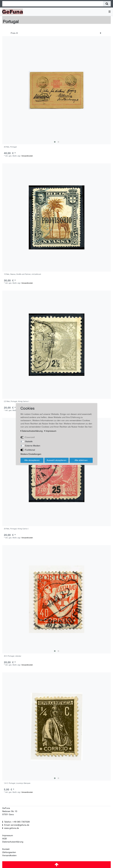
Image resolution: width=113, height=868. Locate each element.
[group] (56, 90)
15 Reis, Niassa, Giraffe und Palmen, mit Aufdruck (22, 274)
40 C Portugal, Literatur (13, 656)
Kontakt (6, 849)
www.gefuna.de (12, 828)
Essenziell (30, 437)
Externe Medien (33, 446)
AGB (4, 839)
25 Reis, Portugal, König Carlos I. (16, 529)
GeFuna (6, 808)
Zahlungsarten (9, 852)
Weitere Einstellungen (31, 454)
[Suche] (107, 4)
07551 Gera (8, 814)
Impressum (8, 835)
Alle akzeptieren (32, 460)
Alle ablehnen (81, 460)
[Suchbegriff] (53, 4)
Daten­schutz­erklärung (32, 431)
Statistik (29, 441)
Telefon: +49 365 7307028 (17, 822)
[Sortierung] (56, 33)
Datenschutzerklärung (13, 842)
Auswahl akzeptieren (56, 460)
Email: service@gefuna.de (17, 825)
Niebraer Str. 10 (10, 811)
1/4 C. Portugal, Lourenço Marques (17, 783)
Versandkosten (27, 156)
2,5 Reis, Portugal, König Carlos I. (17, 401)
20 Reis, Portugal (10, 147)
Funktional (30, 450)
